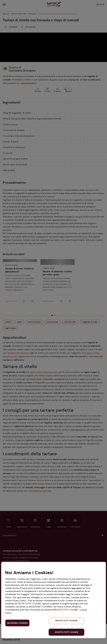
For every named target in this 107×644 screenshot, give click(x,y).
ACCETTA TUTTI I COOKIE (67, 632)
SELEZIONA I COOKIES (17, 623)
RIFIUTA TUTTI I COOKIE (67, 621)
